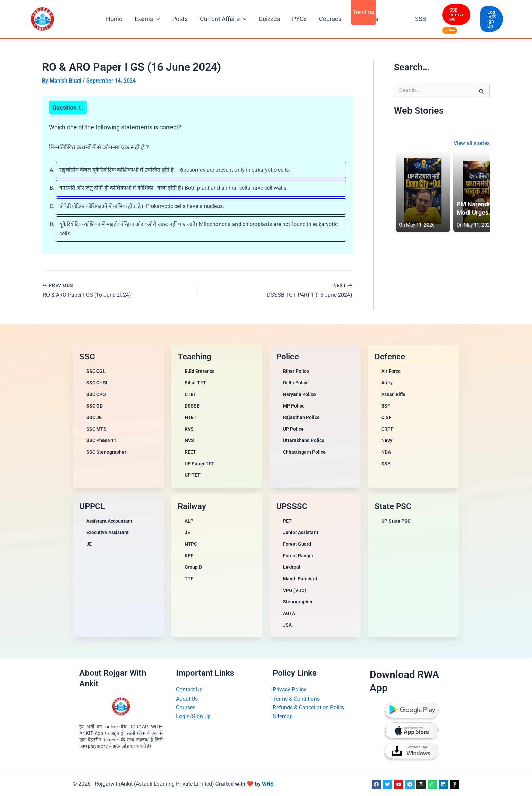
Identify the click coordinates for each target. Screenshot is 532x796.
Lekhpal (292, 567)
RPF (189, 556)
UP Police (293, 429)
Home (114, 19)
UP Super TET (199, 464)
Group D (193, 567)
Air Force (391, 371)
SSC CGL (96, 371)
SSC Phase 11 (101, 440)
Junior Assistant (301, 532)
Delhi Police (296, 383)
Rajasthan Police (301, 417)
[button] (157, 19)
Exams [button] (147, 19)
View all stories (472, 143)
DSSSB (192, 406)
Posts (180, 19)
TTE (189, 579)
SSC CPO (96, 394)
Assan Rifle (393, 394)
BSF (386, 406)
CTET (191, 394)
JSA (287, 625)
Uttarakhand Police (304, 440)
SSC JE (94, 417)
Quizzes (269, 19)
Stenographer (298, 602)
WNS (268, 784)
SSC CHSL (97, 383)
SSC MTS (96, 429)
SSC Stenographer (106, 452)
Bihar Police (296, 371)
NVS (189, 440)
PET (287, 521)
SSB (421, 19)
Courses (330, 19)
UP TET (193, 475)
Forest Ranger (298, 556)
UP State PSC (396, 521)
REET (190, 452)
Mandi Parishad (300, 579)
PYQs (299, 19)
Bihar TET (195, 383)
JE (89, 544)
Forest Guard (297, 544)
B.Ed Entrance (200, 371)
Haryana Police (299, 394)
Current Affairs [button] (223, 19)
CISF (386, 417)
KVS (189, 429)
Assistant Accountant (109, 521)
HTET (191, 417)
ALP (189, 521)
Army (387, 383)
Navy (387, 440)
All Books (366, 19)
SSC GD (94, 406)
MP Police (294, 406)
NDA (386, 452)
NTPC (191, 544)
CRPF (387, 429)
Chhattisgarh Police (304, 452)
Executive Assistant (107, 532)
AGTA (289, 613)
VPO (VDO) (295, 590)
